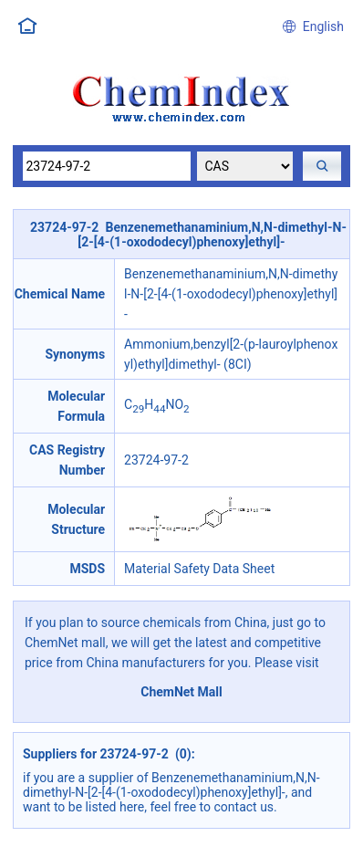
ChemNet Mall (181, 692)
